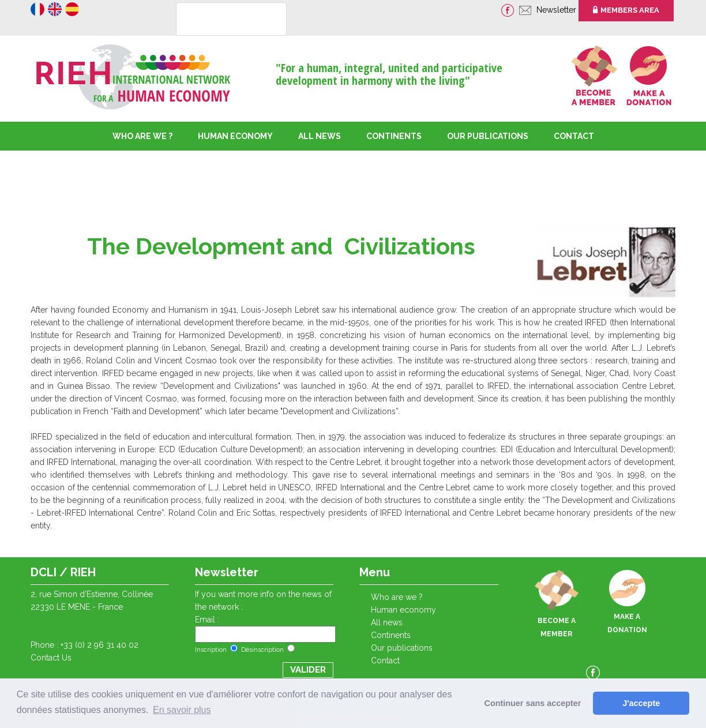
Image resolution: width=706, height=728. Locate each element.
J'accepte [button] (641, 703)
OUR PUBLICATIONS (488, 136)
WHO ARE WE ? (142, 136)
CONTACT (574, 136)
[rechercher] (216, 20)
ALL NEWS (320, 136)
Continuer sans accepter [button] (533, 703)
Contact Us (51, 658)
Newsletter (557, 10)
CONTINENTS (391, 635)
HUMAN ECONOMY (235, 136)
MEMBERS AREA (626, 10)
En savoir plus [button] (182, 710)
